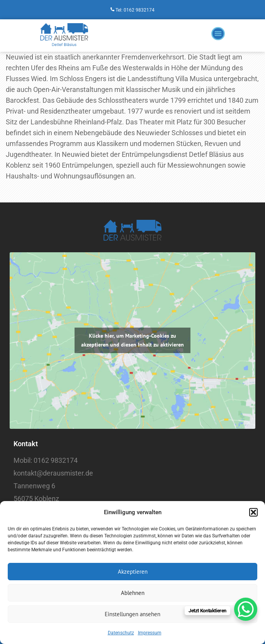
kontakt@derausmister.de (53, 473)
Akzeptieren (133, 572)
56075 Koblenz (36, 499)
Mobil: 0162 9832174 (46, 460)
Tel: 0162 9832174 (135, 10)
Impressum (150, 633)
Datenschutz (121, 633)
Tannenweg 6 (34, 486)
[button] (253, 512)
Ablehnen (133, 593)
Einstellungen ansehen (132, 614)
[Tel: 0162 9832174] (112, 10)
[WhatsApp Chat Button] (246, 609)
